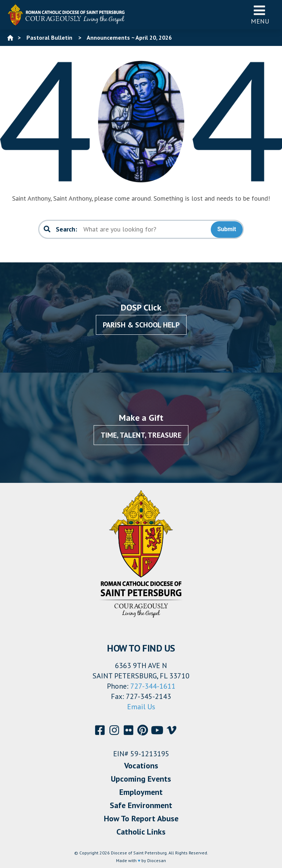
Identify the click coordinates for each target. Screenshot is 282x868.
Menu (260, 15)
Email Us (141, 707)
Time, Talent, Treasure (141, 435)
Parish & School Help (141, 325)
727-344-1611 (153, 686)
